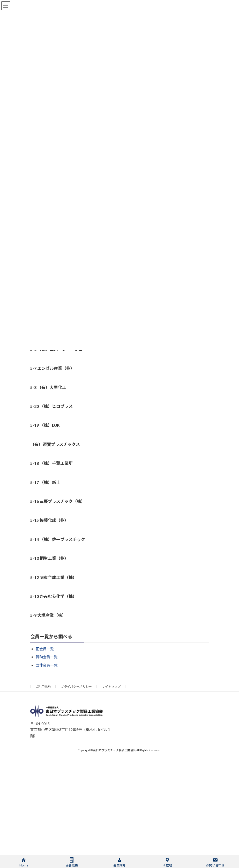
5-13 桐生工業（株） (49, 558)
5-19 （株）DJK (45, 425)
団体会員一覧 (47, 665)
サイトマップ (111, 687)
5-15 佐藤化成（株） (49, 520)
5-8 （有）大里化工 (48, 387)
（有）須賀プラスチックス (55, 444)
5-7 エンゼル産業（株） (52, 368)
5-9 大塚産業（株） (48, 615)
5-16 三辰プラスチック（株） (58, 501)
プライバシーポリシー (76, 687)
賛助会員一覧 (47, 657)
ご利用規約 (43, 687)
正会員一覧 (45, 649)
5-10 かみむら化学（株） (54, 596)
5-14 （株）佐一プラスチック (58, 539)
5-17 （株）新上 (45, 482)
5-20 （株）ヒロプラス (51, 406)
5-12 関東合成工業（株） (54, 577)
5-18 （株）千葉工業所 (51, 463)
